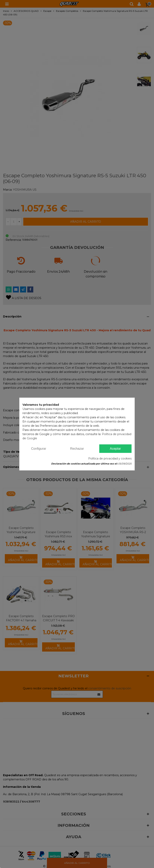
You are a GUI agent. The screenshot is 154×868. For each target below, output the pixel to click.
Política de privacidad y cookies (110, 459)
